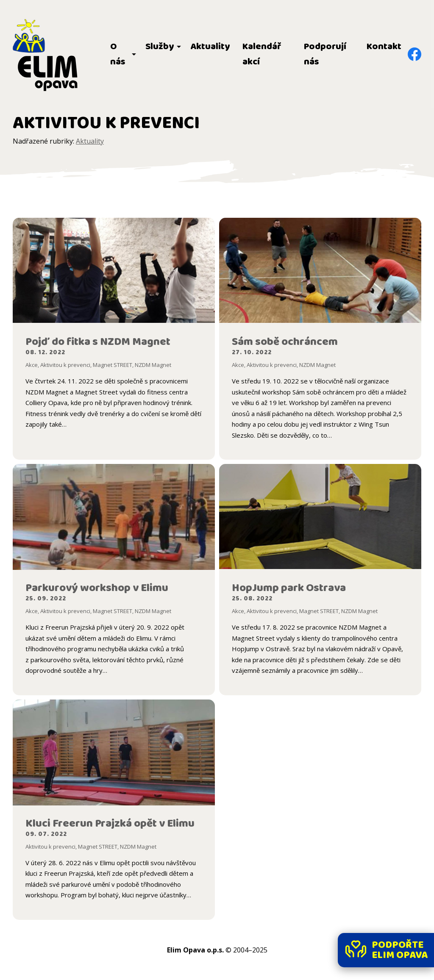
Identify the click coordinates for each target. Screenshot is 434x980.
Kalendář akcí (262, 54)
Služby (160, 47)
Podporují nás (325, 54)
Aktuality (210, 47)
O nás (118, 54)
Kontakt (384, 47)
